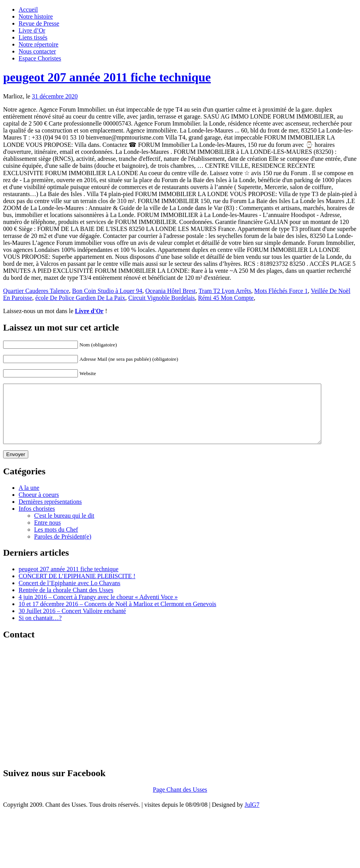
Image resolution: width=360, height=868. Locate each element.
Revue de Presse (39, 23)
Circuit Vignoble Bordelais (162, 298)
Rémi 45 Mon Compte (226, 298)
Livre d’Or (32, 30)
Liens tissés (33, 37)
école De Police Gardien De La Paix (80, 298)
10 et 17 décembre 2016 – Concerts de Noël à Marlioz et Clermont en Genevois (117, 616)
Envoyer (16, 466)
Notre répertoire (39, 44)
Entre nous (47, 534)
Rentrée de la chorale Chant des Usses (66, 602)
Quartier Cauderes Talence (36, 291)
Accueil (28, 9)
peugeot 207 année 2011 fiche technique (107, 77)
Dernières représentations (50, 513)
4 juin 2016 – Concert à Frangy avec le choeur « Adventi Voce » (98, 609)
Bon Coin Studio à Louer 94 (107, 291)
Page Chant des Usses (180, 801)
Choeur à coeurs (39, 506)
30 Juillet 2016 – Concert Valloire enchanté (72, 623)
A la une (29, 499)
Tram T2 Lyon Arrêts (225, 291)
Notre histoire (36, 16)
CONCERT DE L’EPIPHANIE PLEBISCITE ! (77, 588)
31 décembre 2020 (55, 96)
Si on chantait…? (40, 629)
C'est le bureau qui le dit (64, 527)
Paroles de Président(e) (63, 548)
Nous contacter (37, 51)
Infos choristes (37, 520)
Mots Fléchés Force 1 (281, 291)
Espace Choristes (40, 58)
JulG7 (252, 816)
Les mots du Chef (56, 541)
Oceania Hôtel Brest (171, 291)
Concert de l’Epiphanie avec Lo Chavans (70, 595)
